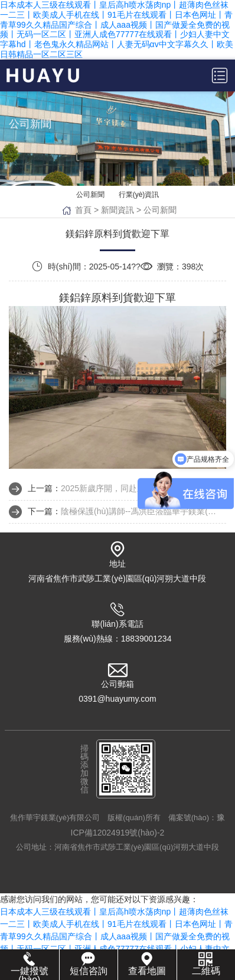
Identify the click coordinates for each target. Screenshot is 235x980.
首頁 (83, 210)
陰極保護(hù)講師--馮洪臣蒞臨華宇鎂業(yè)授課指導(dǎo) (140, 511)
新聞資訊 (117, 210)
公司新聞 (90, 195)
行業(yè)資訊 (139, 195)
